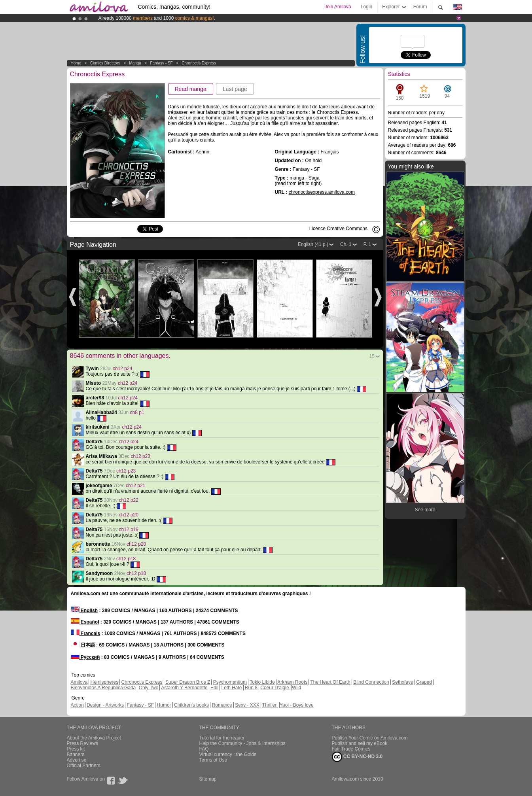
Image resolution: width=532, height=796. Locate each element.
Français (86, 633)
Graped (424, 682)
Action (77, 705)
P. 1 (367, 244)
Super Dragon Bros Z (188, 682)
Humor (164, 705)
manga (135, 63)
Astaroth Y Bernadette (184, 688)
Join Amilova (338, 7)
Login (366, 7)
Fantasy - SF (161, 63)
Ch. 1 (346, 244)
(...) (352, 389)
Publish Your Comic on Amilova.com (370, 738)
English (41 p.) (313, 244)
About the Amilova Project (94, 738)
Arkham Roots (292, 682)
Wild (296, 688)
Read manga (191, 89)
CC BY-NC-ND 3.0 (357, 757)
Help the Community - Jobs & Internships (242, 743)
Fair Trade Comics (351, 749)
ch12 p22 (129, 500)
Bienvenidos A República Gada (103, 688)
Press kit (76, 749)
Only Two (149, 688)
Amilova (79, 682)
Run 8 (251, 688)
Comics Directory (105, 63)
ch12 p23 (141, 456)
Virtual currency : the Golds (228, 754)
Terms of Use (213, 760)
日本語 (83, 645)
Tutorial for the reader (222, 738)
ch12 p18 (126, 559)
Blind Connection (371, 682)
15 (372, 356)
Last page (235, 89)
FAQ (204, 749)
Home (76, 63)
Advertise (77, 760)
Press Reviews (82, 743)
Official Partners (84, 766)
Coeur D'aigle (275, 688)
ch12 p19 (129, 529)
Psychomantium (230, 682)
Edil (214, 688)
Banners (76, 754)
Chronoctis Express (199, 63)
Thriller (270, 705)
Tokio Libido (262, 682)
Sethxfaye (402, 682)
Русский (85, 657)
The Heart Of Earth (330, 682)
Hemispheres (105, 682)
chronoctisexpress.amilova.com (322, 192)
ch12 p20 (129, 515)
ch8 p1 (137, 412)
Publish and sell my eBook (360, 743)
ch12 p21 (135, 486)
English (84, 611)
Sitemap (208, 779)
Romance (222, 705)
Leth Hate (231, 688)
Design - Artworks (105, 705)
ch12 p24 (122, 369)
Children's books (191, 705)
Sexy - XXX (247, 705)
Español (85, 622)
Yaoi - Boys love (297, 705)
